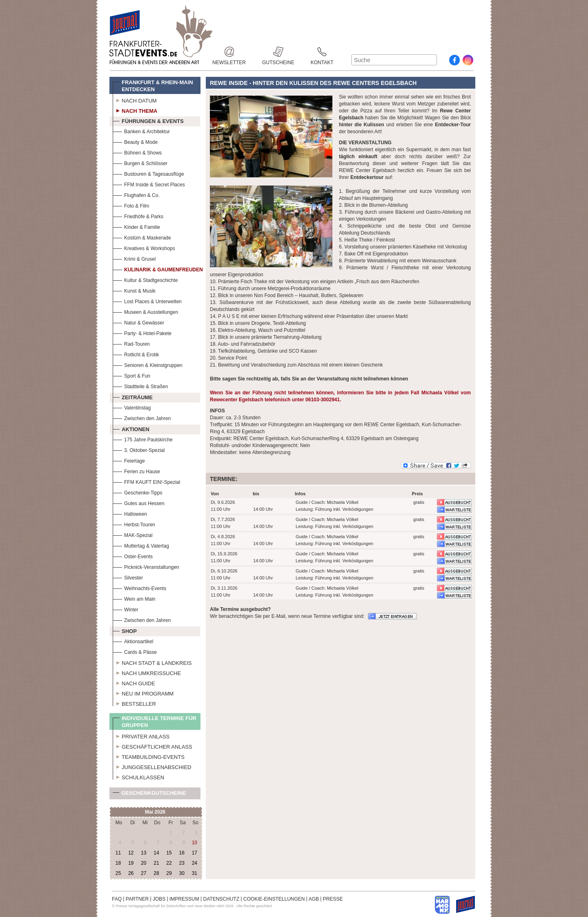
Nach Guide (134, 682)
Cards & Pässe (135, 651)
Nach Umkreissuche (147, 672)
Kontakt (322, 52)
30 (182, 873)
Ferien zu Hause (136, 471)
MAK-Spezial (133, 534)
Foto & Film (131, 205)
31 (195, 873)
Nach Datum (135, 100)
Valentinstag (132, 407)
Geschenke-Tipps (138, 492)
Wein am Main (134, 598)
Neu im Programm (143, 693)
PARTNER (137, 899)
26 (131, 873)
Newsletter (229, 52)
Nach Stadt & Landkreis (152, 662)
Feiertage (129, 460)
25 (118, 873)
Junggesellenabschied (152, 766)
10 (195, 843)
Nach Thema (135, 110)
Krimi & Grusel (134, 258)
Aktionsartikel (133, 641)
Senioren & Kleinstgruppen (148, 364)
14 (156, 853)
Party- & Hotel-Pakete (142, 332)
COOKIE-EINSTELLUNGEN (274, 899)
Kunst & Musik (134, 290)
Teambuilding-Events (149, 756)
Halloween (130, 513)
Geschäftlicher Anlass (153, 746)
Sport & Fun (131, 375)
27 (144, 873)
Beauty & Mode (135, 141)
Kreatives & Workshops (144, 247)
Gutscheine (278, 52)
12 (131, 853)
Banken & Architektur (141, 131)
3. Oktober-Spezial (139, 449)
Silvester (128, 577)
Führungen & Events (148, 120)
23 (182, 863)
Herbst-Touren (134, 524)
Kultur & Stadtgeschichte (145, 279)
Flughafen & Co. (136, 194)
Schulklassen (138, 776)
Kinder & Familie (136, 226)
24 (195, 863)
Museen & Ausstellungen (145, 311)
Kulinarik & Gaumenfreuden (158, 269)
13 (144, 853)
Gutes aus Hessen (139, 502)
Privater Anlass (141, 736)
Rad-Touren (131, 343)
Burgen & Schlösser (140, 162)
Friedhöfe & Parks (138, 216)
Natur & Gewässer (138, 322)
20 (144, 863)
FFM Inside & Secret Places (149, 184)
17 (195, 853)
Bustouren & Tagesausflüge (148, 173)
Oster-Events (133, 556)
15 (169, 853)
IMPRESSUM (184, 899)
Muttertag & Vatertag (141, 545)
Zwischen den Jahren (142, 417)
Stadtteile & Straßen (140, 386)
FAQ (117, 899)
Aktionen (131, 428)
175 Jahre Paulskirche (143, 439)
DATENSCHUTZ (221, 899)
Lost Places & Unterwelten (147, 301)
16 (182, 853)
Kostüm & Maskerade (142, 237)
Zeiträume (133, 396)
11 (118, 853)
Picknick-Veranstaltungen (146, 566)
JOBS (159, 899)
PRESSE (333, 899)
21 (156, 863)
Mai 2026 (155, 812)
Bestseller (134, 703)
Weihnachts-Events (139, 587)
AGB (314, 899)
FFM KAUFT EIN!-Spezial (146, 481)
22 (169, 863)
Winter (126, 609)
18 (118, 863)
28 (156, 873)
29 (169, 873)
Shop (125, 630)
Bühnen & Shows (137, 152)
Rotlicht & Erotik (136, 354)
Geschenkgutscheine (149, 795)
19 (131, 863)
